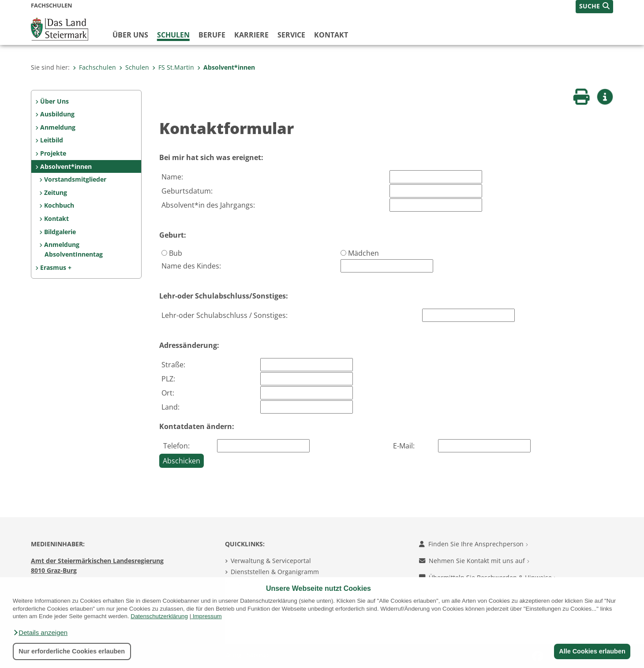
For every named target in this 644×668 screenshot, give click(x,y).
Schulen (173, 35)
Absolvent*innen (226, 67)
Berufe (212, 35)
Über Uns (54, 101)
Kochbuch (59, 205)
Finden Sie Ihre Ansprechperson (474, 544)
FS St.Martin (173, 67)
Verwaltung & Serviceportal (271, 561)
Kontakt (331, 35)
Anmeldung (58, 127)
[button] (40, 633)
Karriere (251, 35)
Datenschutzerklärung (159, 616)
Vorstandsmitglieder (75, 179)
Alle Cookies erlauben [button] (592, 651)
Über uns (130, 35)
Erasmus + (56, 267)
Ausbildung (57, 114)
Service (291, 35)
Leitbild (52, 140)
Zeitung (56, 192)
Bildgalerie (60, 232)
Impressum (207, 616)
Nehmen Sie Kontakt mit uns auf (474, 561)
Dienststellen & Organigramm (275, 572)
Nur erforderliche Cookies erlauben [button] (72, 651)
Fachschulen (94, 67)
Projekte (53, 153)
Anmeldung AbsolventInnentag (73, 249)
